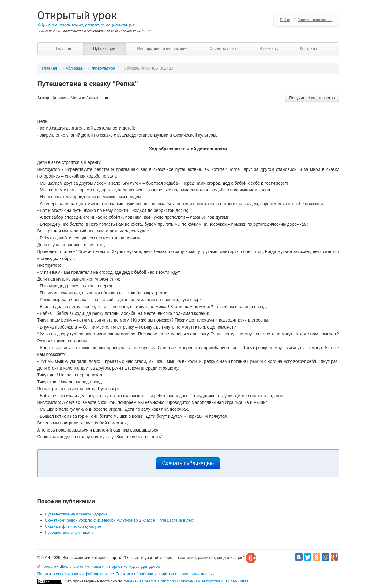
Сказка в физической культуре (73, 526)
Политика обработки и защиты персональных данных (165, 574)
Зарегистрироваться (315, 20)
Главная (64, 49)
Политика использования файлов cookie (75, 574)
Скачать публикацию (188, 463)
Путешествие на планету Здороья (76, 514)
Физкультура (104, 68)
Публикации (104, 49)
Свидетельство (223, 49)
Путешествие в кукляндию (69, 532)
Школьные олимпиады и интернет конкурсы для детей (110, 566)
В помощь (269, 49)
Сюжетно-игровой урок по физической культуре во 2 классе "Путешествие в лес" (120, 520)
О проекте (47, 566)
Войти (285, 20)
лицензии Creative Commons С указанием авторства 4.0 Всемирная (186, 581)
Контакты (308, 49)
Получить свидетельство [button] (312, 98)
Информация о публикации (162, 49)
